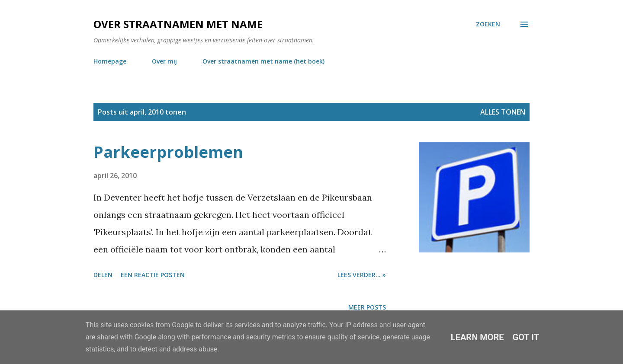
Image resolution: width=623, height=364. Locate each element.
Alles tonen (503, 112)
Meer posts (367, 307)
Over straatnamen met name (178, 24)
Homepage (110, 61)
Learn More (477, 337)
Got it (526, 337)
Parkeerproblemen (168, 152)
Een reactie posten (153, 275)
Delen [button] (103, 275)
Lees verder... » (362, 275)
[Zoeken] (488, 24)
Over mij (164, 61)
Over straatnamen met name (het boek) (263, 61)
